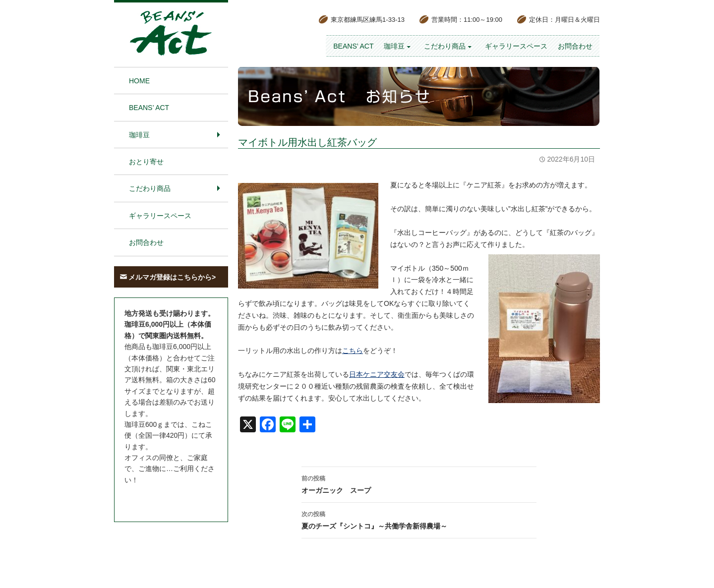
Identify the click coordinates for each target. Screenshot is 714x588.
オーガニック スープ (419, 483)
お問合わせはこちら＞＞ (163, 498)
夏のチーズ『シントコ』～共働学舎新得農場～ (419, 519)
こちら (353, 351)
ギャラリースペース (516, 46)
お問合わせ (575, 46)
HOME (139, 81)
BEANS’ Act (353, 46)
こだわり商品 (445, 46)
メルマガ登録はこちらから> (172, 277)
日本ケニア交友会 (377, 374)
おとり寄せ (146, 162)
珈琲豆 (394, 46)
